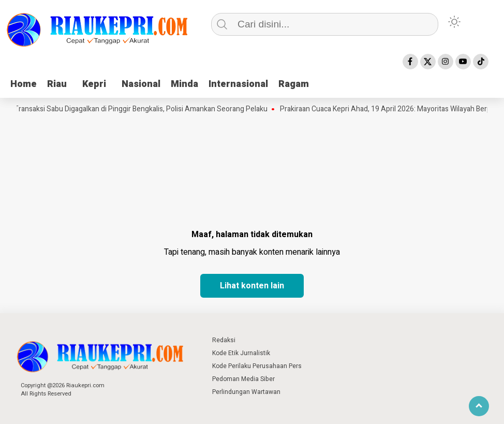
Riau (57, 84)
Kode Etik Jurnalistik (241, 353)
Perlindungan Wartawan (246, 392)
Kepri (94, 84)
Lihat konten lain (252, 286)
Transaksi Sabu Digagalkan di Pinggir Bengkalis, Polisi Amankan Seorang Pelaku (144, 109)
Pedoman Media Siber (243, 379)
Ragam (294, 84)
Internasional (238, 84)
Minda (184, 84)
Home (24, 84)
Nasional (141, 84)
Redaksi (224, 340)
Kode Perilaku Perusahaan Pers (257, 366)
